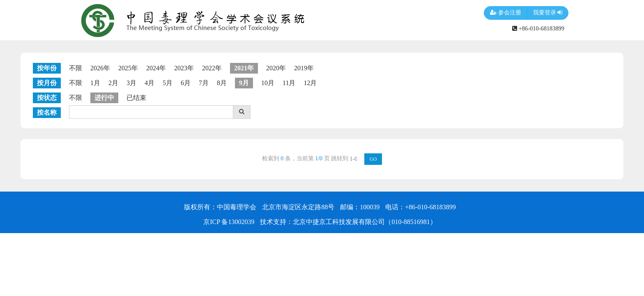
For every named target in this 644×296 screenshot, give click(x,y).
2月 (113, 83)
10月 (268, 83)
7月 (204, 83)
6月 (186, 83)
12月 (310, 83)
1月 (95, 83)
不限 (76, 68)
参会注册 (506, 13)
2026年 (100, 68)
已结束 (136, 98)
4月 (149, 83)
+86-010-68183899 (538, 28)
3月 (131, 83)
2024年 (156, 68)
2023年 (184, 68)
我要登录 (548, 13)
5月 (168, 83)
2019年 (304, 68)
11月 (289, 83)
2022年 (212, 68)
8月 (222, 83)
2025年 (128, 68)
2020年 (276, 68)
